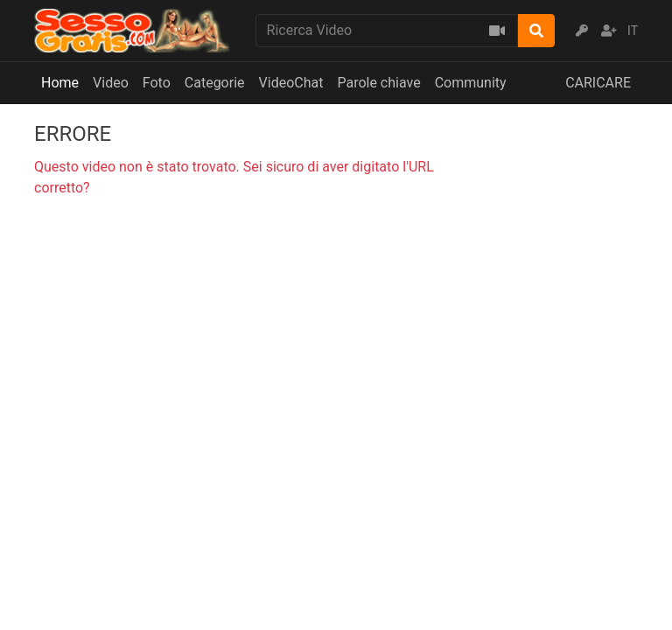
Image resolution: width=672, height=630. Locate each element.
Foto (157, 83)
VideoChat (291, 83)
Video (111, 83)
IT (633, 31)
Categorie (215, 83)
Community (471, 83)
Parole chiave (378, 83)
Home (60, 83)
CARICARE (598, 83)
